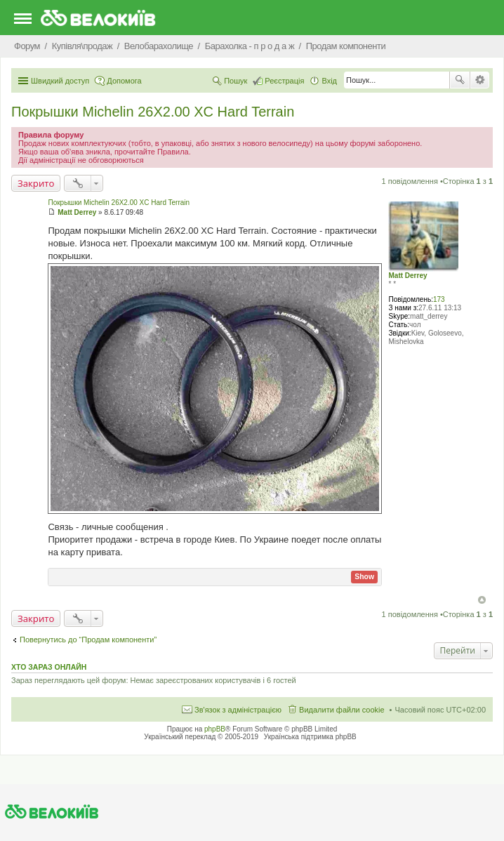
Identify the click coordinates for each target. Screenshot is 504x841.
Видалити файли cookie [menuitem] (342, 710)
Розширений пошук (480, 80)
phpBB (215, 729)
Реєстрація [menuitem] (284, 81)
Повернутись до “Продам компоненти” (88, 640)
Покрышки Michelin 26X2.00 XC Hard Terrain (153, 112)
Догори (482, 600)
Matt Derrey (407, 276)
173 (439, 299)
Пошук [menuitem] (236, 81)
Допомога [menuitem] (124, 81)
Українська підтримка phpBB (310, 737)
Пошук (460, 80)
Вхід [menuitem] (329, 81)
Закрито (36, 183)
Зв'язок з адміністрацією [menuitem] (238, 710)
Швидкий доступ (60, 81)
